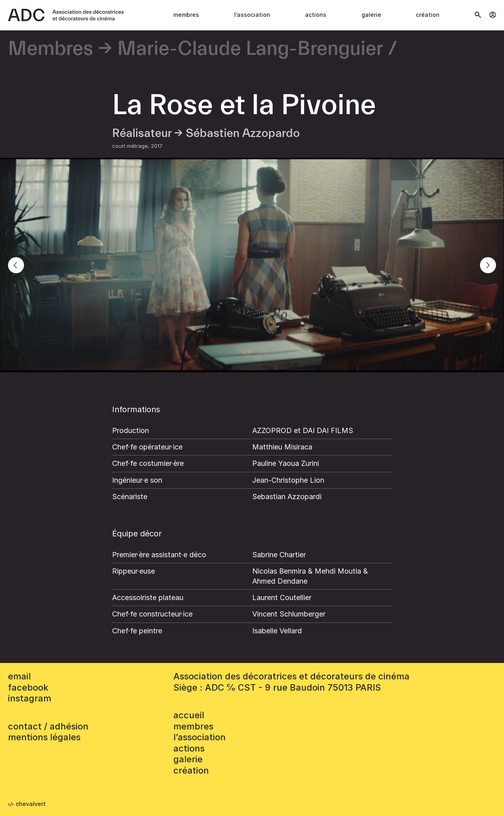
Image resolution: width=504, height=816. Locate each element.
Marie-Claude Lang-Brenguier (250, 49)
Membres (186, 15)
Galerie (371, 15)
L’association (252, 15)
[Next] (488, 265)
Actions (316, 15)
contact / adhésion (48, 726)
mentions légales (44, 737)
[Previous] (16, 265)
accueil (189, 715)
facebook (28, 687)
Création (428, 15)
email (19, 676)
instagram (30, 698)
